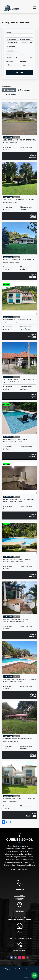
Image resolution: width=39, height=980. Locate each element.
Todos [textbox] (24, 43)
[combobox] (12, 43)
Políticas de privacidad (19, 869)
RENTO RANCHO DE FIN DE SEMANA (15, 439)
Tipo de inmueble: (11, 39)
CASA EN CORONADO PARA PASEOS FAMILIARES (19, 499)
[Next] (14, 822)
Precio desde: (10, 62)
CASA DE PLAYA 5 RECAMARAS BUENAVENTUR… (19, 320)
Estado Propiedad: (25, 39)
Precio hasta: (24, 62)
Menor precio (24, 90)
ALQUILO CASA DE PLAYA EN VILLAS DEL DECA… (19, 200)
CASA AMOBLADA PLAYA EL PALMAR (15, 619)
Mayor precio (10, 95)
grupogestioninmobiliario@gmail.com (19, 938)
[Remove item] (9, 50)
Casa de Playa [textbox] (12, 43)
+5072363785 (20, 899)
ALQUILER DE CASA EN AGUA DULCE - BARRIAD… (19, 380)
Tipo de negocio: (10, 47)
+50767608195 (19, 896)
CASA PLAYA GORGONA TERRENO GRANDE (18, 739)
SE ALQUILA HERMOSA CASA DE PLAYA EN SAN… (19, 260)
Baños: (22, 54)
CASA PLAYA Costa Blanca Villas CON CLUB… (19, 799)
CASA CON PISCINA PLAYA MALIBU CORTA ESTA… (19, 679)
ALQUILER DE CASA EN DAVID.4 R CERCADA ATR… (19, 140)
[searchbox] (8, 54)
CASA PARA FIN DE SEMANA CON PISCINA (17, 559)
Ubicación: (9, 32)
